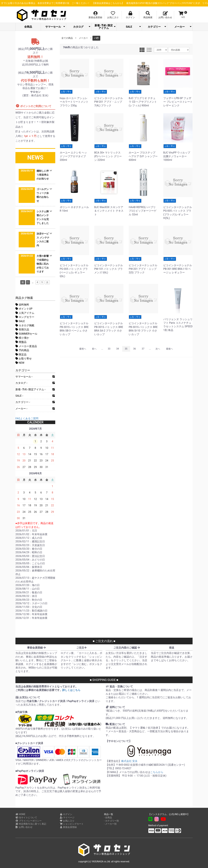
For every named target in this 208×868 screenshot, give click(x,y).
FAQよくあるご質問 (27, 418)
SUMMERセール (26, 334)
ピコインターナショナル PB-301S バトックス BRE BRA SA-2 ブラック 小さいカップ (109, 325)
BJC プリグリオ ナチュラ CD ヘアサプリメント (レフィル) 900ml (143, 98)
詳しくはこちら (71, 690)
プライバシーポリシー (29, 821)
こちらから (157, 772)
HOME (20, 814)
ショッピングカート (72, 824)
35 (126, 349)
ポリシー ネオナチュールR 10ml (74, 205)
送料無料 (22, 305)
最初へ (83, 349)
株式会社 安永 (129, 761)
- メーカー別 (110, 824)
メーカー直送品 (26, 346)
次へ (158, 349)
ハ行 (96, 38)
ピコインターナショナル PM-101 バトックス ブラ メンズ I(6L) (109, 265)
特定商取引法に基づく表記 (31, 824)
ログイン (66, 814)
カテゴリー (157, 27)
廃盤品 (21, 342)
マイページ (67, 817)
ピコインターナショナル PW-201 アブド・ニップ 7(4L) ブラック (109, 98)
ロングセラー (25, 317)
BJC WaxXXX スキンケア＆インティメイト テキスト (109, 207)
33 (109, 349)
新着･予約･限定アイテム (105, 27)
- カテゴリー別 (111, 821)
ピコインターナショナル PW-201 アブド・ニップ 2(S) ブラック (143, 265)
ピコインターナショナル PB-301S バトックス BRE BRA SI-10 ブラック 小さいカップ (143, 325)
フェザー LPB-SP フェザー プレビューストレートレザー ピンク (178, 98)
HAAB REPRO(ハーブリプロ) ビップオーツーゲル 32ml (143, 207)
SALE (133, 27)
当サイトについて (26, 817)
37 (143, 349)
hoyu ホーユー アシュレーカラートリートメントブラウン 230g (74, 98)
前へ (94, 349)
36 (135, 349)
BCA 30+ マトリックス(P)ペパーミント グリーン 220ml (109, 153)
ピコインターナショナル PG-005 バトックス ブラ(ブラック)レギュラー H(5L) (178, 209)
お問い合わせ (24, 827)
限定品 (21, 354)
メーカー (183, 27)
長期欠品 (22, 329)
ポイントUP (24, 309)
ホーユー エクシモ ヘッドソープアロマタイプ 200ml (74, 153)
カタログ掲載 (25, 325)
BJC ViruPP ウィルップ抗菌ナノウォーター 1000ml (178, 153)
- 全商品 (108, 817)
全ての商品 (67, 38)
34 (118, 349)
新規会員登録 (68, 827)
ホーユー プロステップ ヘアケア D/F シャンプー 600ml (143, 153)
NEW (20, 363)
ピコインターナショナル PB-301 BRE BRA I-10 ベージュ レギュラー (178, 265)
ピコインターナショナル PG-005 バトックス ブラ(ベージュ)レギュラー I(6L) (74, 267)
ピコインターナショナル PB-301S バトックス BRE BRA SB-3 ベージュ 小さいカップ (74, 325)
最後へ (169, 349)
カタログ (82, 27)
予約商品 (22, 350)
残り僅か (22, 338)
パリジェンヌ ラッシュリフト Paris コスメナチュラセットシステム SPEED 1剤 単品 (178, 323)
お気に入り (67, 821)
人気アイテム (25, 313)
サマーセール (55, 27)
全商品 (28, 27)
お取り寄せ (24, 359)
